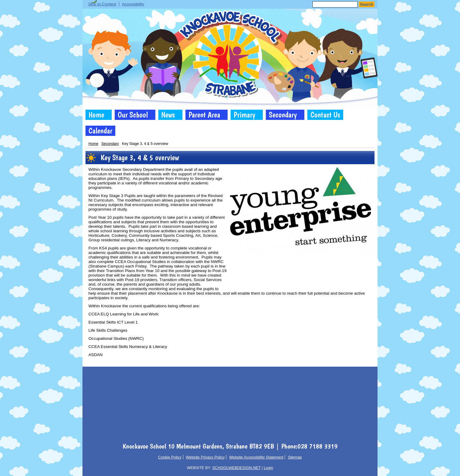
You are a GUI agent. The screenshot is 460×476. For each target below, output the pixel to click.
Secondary (283, 115)
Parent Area (204, 115)
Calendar (100, 131)
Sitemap (295, 457)
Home (96, 115)
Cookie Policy (170, 457)
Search (367, 4)
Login (268, 468)
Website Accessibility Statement (256, 457)
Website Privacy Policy (205, 457)
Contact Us (325, 115)
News (168, 115)
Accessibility (133, 4)
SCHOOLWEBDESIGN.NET (236, 468)
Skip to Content (102, 4)
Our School (133, 115)
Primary (244, 115)
